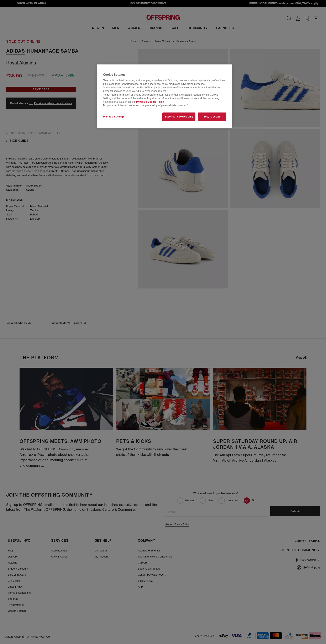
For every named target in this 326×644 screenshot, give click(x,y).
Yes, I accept (212, 117)
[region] (164, 96)
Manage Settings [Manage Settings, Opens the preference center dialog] (114, 117)
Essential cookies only (179, 117)
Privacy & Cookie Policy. (150, 102)
